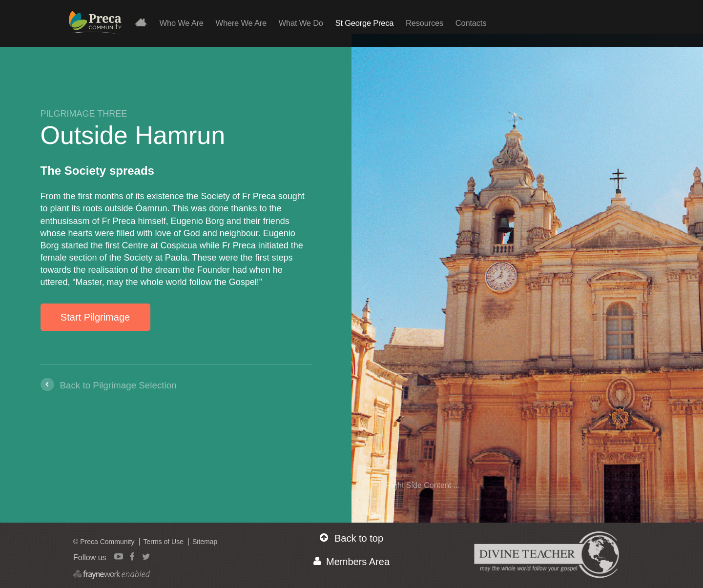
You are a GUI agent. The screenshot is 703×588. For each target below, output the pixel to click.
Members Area (351, 561)
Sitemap (205, 542)
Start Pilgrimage (95, 317)
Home (145, 22)
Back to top (351, 538)
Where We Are (241, 23)
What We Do (301, 23)
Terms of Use (163, 542)
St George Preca (365, 23)
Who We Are (182, 23)
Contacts (471, 23)
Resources (424, 23)
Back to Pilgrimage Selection (118, 385)
